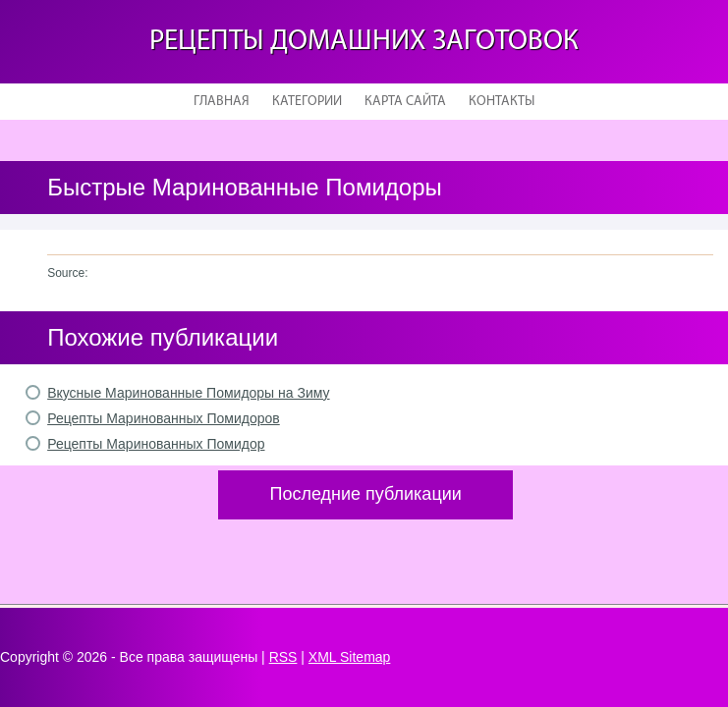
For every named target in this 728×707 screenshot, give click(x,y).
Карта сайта (405, 102)
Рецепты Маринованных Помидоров (164, 418)
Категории (307, 102)
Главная (222, 102)
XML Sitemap (350, 657)
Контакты (502, 102)
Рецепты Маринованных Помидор (156, 444)
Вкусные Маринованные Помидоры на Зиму (188, 393)
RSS (283, 657)
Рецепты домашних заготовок (364, 42)
